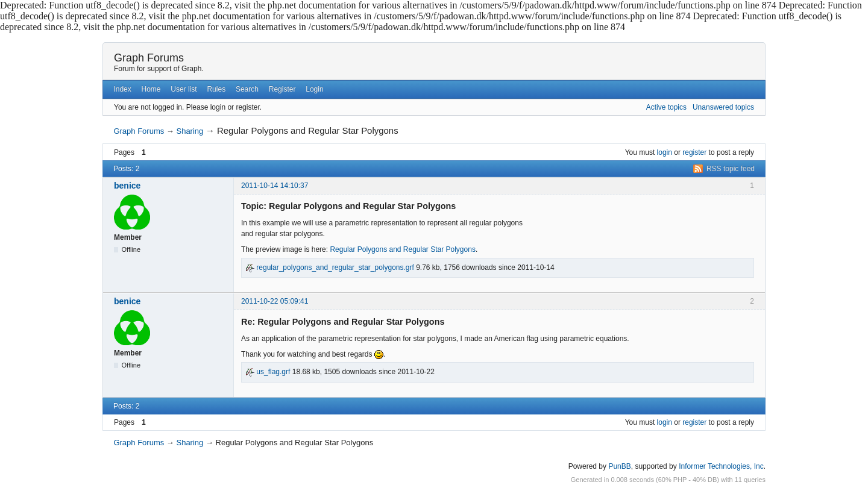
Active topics (666, 107)
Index (122, 89)
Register (282, 89)
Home (151, 89)
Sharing (190, 131)
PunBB (619, 466)
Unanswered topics (723, 107)
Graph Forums (149, 58)
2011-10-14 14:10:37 (275, 186)
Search (247, 89)
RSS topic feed (731, 169)
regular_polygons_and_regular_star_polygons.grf (330, 268)
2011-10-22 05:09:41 (275, 301)
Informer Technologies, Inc (721, 466)
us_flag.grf (268, 372)
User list (184, 89)
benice (127, 186)
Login (314, 89)
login (665, 152)
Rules (216, 89)
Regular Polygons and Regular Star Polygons (402, 249)
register (694, 152)
